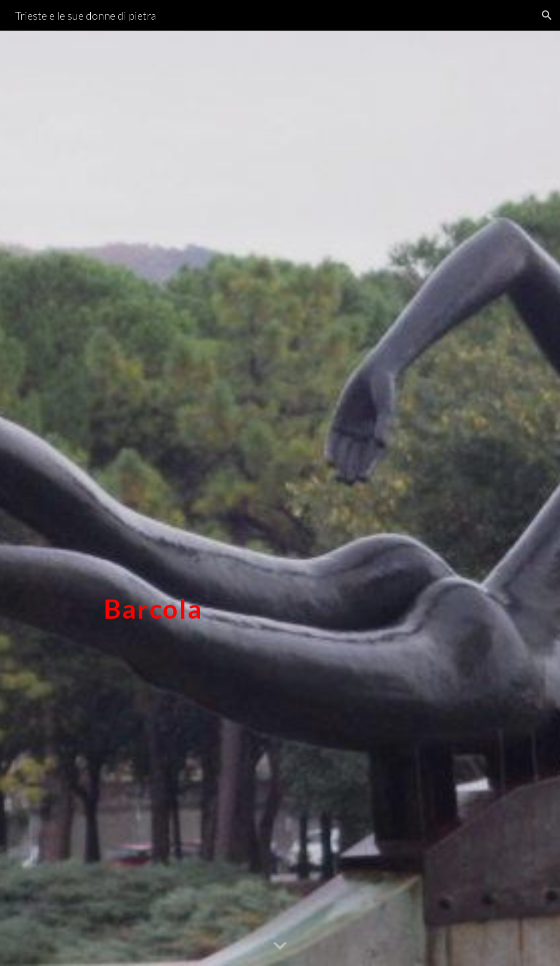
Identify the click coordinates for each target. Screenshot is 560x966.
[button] (547, 15)
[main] (153, 498)
